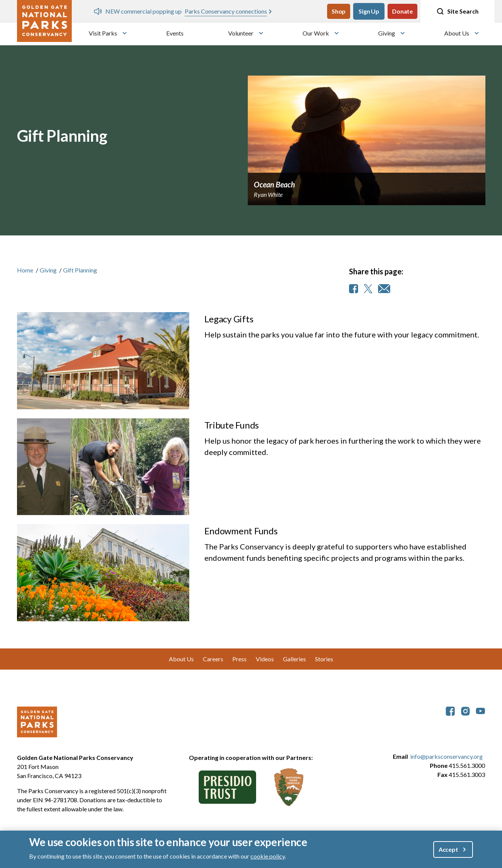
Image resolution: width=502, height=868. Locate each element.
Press (239, 659)
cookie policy (268, 856)
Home (25, 270)
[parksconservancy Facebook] (450, 710)
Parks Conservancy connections (226, 11)
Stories (324, 659)
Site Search (457, 11)
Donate (402, 11)
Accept (448, 849)
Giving (387, 33)
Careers (213, 659)
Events (175, 33)
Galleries (294, 659)
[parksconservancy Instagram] (465, 710)
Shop (339, 11)
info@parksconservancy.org (446, 756)
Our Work (316, 33)
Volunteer (241, 33)
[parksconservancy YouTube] (480, 710)
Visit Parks (103, 33)
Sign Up (369, 11)
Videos (265, 659)
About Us (457, 33)
